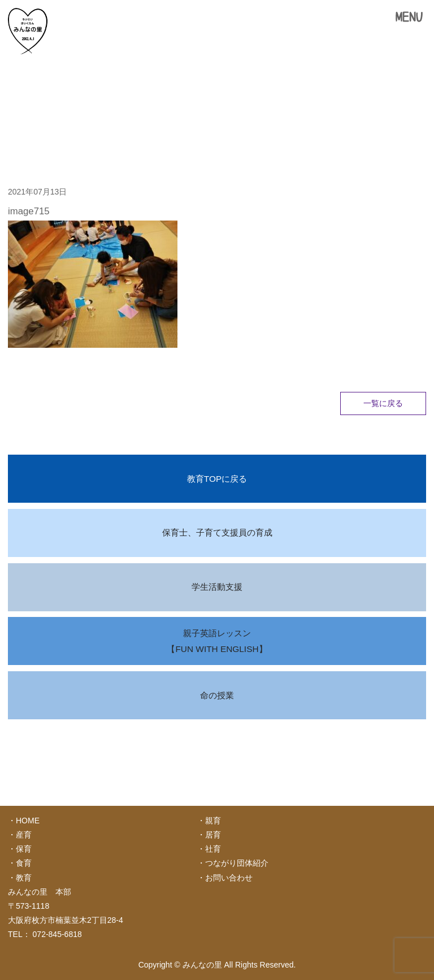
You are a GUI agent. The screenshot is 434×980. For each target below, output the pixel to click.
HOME (28, 821)
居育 (213, 835)
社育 (213, 849)
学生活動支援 (217, 587)
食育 (24, 863)
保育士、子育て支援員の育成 (217, 532)
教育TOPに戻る (217, 479)
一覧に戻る (383, 403)
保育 (24, 849)
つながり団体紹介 (237, 863)
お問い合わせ (229, 878)
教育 (24, 878)
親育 (213, 821)
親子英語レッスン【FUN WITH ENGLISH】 (217, 641)
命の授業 (217, 695)
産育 (24, 835)
